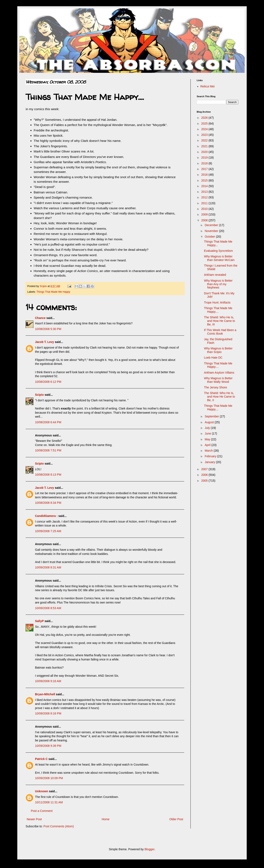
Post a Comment (42, 811)
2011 (205, 203)
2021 (205, 146)
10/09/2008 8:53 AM (48, 608)
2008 (205, 220)
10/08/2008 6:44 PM (48, 422)
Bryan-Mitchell (45, 694)
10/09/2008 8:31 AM (48, 567)
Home (106, 819)
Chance (40, 318)
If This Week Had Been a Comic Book (220, 332)
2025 (205, 123)
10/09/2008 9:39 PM (48, 746)
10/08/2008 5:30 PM (48, 329)
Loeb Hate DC (213, 358)
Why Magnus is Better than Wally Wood (218, 380)
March (209, 451)
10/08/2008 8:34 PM (48, 503)
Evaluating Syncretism (218, 251)
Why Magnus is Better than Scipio (218, 350)
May (208, 439)
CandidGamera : (46, 516)
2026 (205, 118)
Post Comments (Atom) (59, 826)
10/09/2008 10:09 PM (49, 778)
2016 (205, 175)
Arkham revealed (215, 275)
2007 (205, 469)
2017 (205, 169)
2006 (205, 475)
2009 (205, 214)
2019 (205, 157)
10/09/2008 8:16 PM (48, 713)
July (208, 428)
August (210, 422)
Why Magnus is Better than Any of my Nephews (218, 284)
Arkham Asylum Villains (219, 373)
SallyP (39, 621)
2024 (205, 129)
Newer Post (34, 819)
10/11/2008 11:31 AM (49, 802)
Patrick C (41, 759)
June (208, 433)
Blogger (149, 849)
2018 (205, 163)
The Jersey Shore (216, 387)
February (211, 456)
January (210, 462)
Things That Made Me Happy (53, 292)
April (208, 445)
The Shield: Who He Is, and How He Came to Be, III (220, 321)
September (212, 416)
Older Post (176, 819)
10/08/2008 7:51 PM (48, 450)
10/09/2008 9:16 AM (48, 681)
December (212, 225)
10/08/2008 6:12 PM (48, 382)
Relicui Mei (208, 86)
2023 (205, 135)
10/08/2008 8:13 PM (48, 475)
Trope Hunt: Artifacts (217, 302)
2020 (205, 152)
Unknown (42, 791)
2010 (205, 209)
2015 (205, 180)
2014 (205, 186)
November (212, 231)
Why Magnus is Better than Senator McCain (219, 258)
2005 (205, 481)
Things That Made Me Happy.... (218, 310)
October (210, 237)
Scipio (39, 395)
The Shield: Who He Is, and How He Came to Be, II (220, 397)
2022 (205, 140)
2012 (205, 197)
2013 (205, 192)
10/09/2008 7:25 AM (48, 531)
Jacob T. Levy (44, 342)
